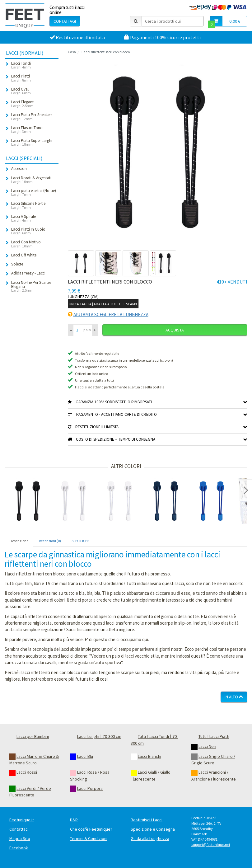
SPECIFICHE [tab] (81, 541)
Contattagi (65, 21)
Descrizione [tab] (19, 541)
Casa (72, 52)
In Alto (234, 697)
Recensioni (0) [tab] (50, 541)
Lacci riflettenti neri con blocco (106, 52)
